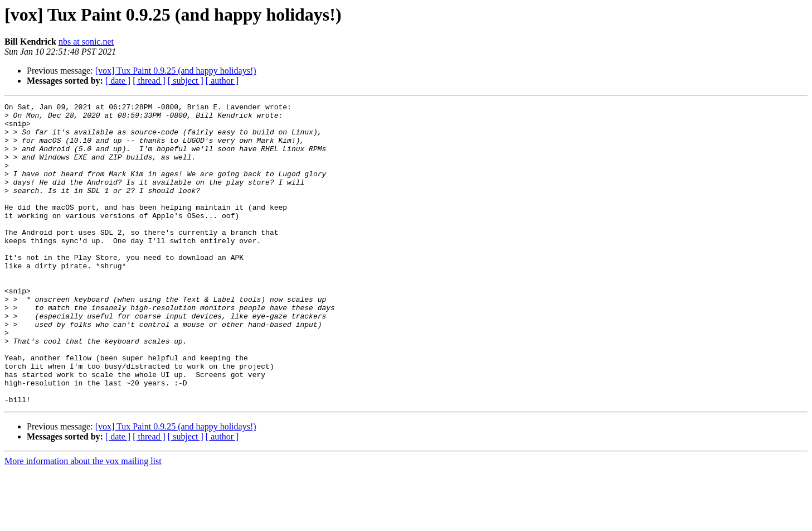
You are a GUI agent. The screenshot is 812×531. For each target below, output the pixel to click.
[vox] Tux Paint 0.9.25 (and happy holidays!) (176, 71)
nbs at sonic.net (86, 42)
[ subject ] (186, 81)
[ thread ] (149, 81)
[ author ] (222, 81)
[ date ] (118, 81)
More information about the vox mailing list (83, 521)
